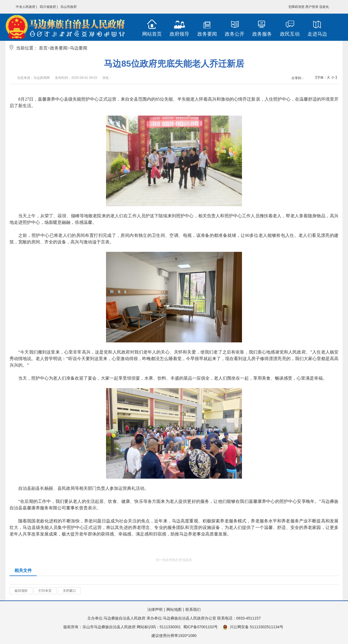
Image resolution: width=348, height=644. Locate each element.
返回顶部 (21, 591)
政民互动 (290, 34)
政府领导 (179, 34)
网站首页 (152, 34)
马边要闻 (79, 48)
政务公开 (235, 34)
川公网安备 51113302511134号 (253, 627)
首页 (43, 48)
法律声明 (155, 609)
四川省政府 (48, 7)
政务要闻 (207, 34)
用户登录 (312, 7)
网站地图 (174, 609)
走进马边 (317, 34)
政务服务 (262, 34)
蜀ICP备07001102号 (201, 627)
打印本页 (45, 591)
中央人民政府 (26, 7)
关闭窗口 (69, 591)
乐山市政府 (69, 7)
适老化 (324, 7)
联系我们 (193, 609)
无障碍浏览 (296, 7)
